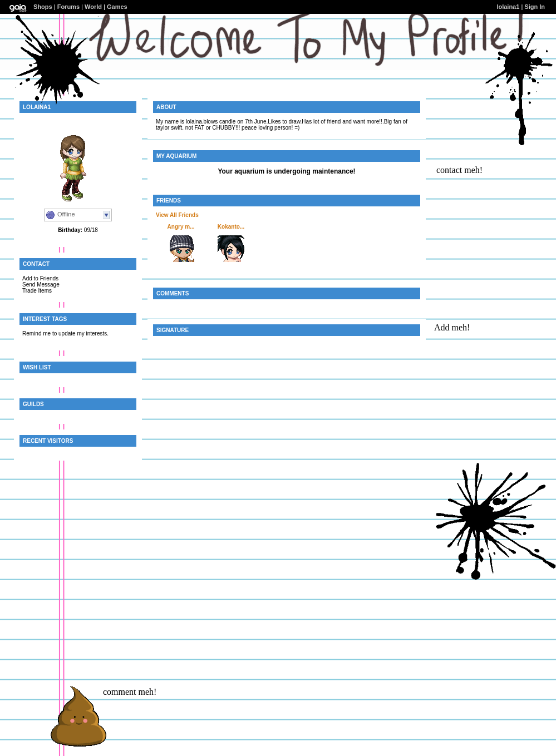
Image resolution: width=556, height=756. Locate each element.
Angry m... (181, 227)
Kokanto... (231, 227)
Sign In (535, 7)
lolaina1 (508, 7)
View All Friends (177, 215)
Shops (43, 7)
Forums (68, 7)
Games (117, 7)
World (93, 7)
